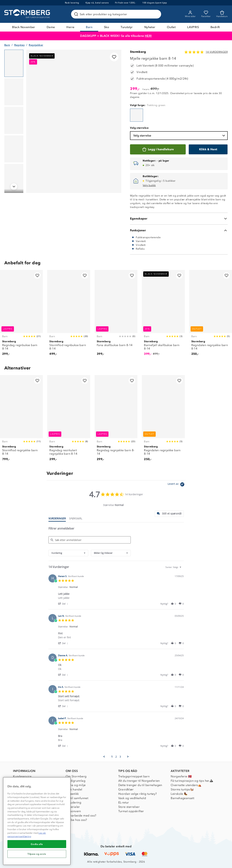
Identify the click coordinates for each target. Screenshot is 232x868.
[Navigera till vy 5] (14, 177)
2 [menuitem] (116, 757)
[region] (37, 821)
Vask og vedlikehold (132, 798)
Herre (70, 27)
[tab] (169, 514)
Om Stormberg (76, 776)
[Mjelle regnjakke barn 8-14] (137, 115)
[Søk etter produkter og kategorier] (117, 14)
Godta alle (37, 844)
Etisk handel (74, 789)
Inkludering (73, 802)
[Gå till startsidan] (28, 14)
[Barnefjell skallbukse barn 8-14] (163, 315)
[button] (64, 604)
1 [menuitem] (112, 757)
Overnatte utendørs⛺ (186, 785)
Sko (107, 27)
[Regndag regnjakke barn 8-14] (116, 420)
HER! (148, 36)
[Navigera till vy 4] (14, 149)
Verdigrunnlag (75, 781)
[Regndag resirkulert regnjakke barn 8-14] (69, 420)
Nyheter (150, 27)
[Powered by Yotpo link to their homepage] (177, 485)
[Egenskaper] (179, 219)
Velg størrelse (180, 136)
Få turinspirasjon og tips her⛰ (192, 781)
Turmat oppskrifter (131, 811)
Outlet (171, 27)
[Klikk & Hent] (208, 149)
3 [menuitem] (120, 757)
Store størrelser (129, 807)
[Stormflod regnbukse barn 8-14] (69, 315)
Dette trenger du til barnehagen (140, 785)
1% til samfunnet (77, 798)
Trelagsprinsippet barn (134, 776)
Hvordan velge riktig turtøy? (138, 794)
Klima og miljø (76, 785)
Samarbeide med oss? (81, 816)
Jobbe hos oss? (76, 820)
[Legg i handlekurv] (158, 149)
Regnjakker (36, 45)
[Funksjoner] (179, 230)
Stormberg (138, 52)
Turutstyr (127, 27)
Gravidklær (126, 789)
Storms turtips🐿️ (182, 789)
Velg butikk (149, 185)
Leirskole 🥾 (179, 794)
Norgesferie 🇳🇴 (181, 776)
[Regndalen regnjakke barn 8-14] (211, 315)
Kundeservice (22, 776)
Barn (89, 27)
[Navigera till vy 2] (14, 92)
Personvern (73, 811)
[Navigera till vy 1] (14, 63)
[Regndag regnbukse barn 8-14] (21, 315)
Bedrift (215, 27)
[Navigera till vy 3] (14, 120)
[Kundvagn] (222, 14)
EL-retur (124, 802)
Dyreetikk (72, 794)
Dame (51, 27)
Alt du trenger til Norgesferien (139, 781)
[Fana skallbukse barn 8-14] (116, 315)
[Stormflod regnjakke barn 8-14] (21, 420)
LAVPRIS (193, 27)
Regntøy (20, 45)
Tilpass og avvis (37, 854)
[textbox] (183, 569)
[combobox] (68, 553)
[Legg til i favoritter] (114, 57)
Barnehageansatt (182, 798)
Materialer (73, 807)
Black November (24, 27)
